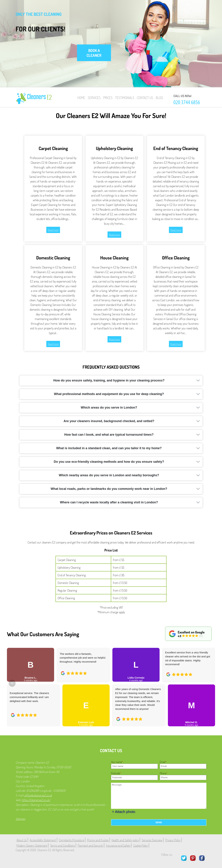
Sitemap (20, 819)
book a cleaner (94, 53)
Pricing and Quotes (98, 840)
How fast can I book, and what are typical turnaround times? (109, 435)
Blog (159, 98)
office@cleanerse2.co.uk (38, 795)
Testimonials (125, 98)
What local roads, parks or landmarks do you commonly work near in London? (109, 489)
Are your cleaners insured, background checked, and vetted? (109, 421)
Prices (108, 98)
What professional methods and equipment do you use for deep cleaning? (109, 394)
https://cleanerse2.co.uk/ (36, 800)
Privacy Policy (173, 840)
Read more (53, 230)
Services (94, 98)
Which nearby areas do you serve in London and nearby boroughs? (109, 475)
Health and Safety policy (125, 840)
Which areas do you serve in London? (109, 408)
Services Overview (152, 840)
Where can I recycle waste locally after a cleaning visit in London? (109, 502)
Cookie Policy (141, 845)
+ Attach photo (124, 812)
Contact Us (145, 98)
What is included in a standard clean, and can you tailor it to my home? (109, 448)
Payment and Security (90, 845)
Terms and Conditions (63, 845)
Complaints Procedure (72, 840)
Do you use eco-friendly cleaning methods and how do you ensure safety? (109, 462)
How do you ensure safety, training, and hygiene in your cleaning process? (109, 380)
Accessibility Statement (43, 840)
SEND (159, 822)
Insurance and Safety (118, 845)
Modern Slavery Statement (32, 845)
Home (81, 98)
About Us (22, 840)
